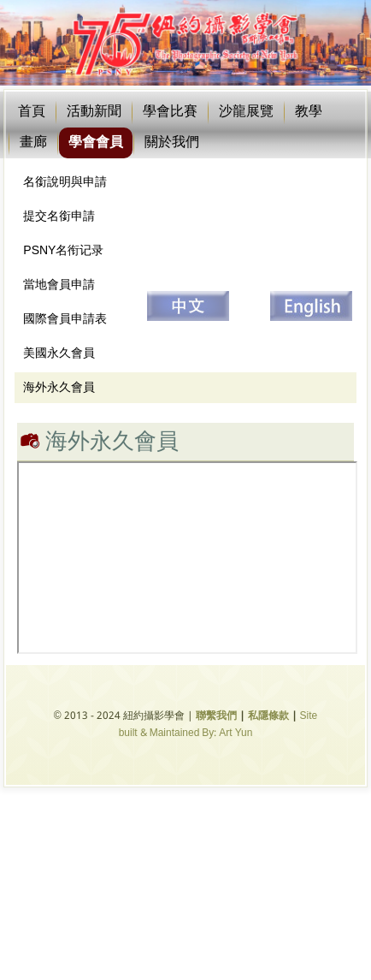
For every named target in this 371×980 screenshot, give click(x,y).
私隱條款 (268, 716)
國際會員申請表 (65, 319)
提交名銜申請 (59, 217)
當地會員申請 (59, 285)
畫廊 (33, 143)
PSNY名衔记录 (63, 251)
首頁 (32, 112)
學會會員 (96, 143)
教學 (309, 112)
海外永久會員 (59, 388)
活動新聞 (94, 112)
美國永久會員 (59, 353)
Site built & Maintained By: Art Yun (218, 725)
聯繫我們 (216, 716)
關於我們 (172, 143)
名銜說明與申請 (65, 182)
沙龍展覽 (246, 112)
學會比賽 (170, 112)
